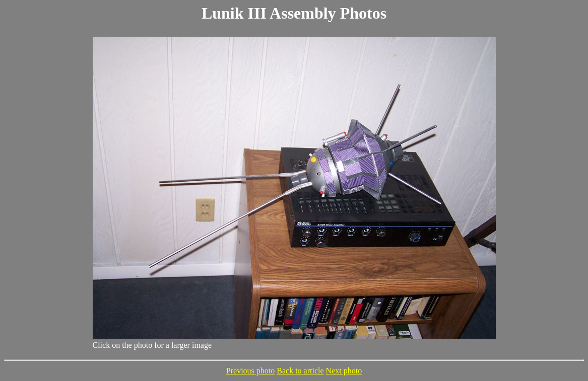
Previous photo (250, 371)
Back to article (300, 371)
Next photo (344, 371)
